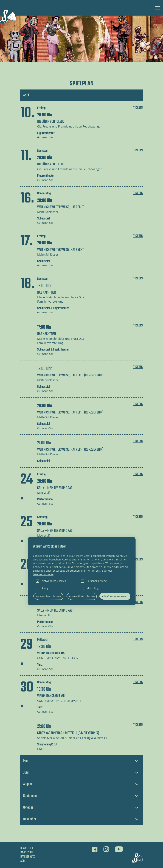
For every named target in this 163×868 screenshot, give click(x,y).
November (30, 819)
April (26, 95)
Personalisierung (97, 581)
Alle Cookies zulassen (115, 596)
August (28, 784)
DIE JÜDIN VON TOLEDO (51, 122)
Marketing (93, 588)
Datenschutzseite (43, 574)
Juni (26, 772)
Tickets (138, 108)
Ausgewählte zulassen (82, 596)
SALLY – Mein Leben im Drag (55, 488)
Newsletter (27, 848)
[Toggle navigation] (158, 8)
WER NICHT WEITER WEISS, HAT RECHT (60, 207)
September (30, 796)
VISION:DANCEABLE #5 (51, 653)
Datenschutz (27, 857)
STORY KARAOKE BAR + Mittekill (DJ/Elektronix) (68, 733)
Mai (25, 761)
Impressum (26, 853)
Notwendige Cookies (54, 581)
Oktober (28, 808)
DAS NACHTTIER (47, 293)
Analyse (46, 588)
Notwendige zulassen (48, 596)
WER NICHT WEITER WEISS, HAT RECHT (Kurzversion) (70, 375)
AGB (23, 861)
